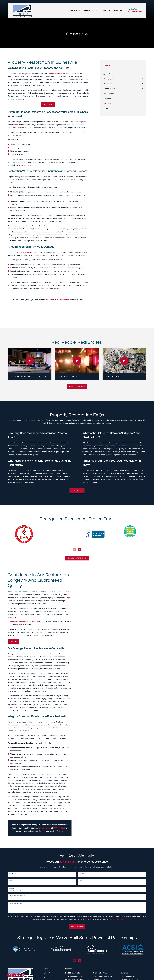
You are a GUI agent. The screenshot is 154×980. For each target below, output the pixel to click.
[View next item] (80, 551)
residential (17, 128)
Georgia (66, 600)
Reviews (13, 643)
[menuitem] (73, 11)
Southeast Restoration (56, 74)
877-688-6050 (135, 12)
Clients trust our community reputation (21, 624)
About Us (48, 976)
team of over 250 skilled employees (26, 253)
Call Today (48, 105)
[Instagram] (23, 975)
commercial (29, 128)
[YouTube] (19, 975)
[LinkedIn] (14, 975)
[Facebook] (9, 975)
